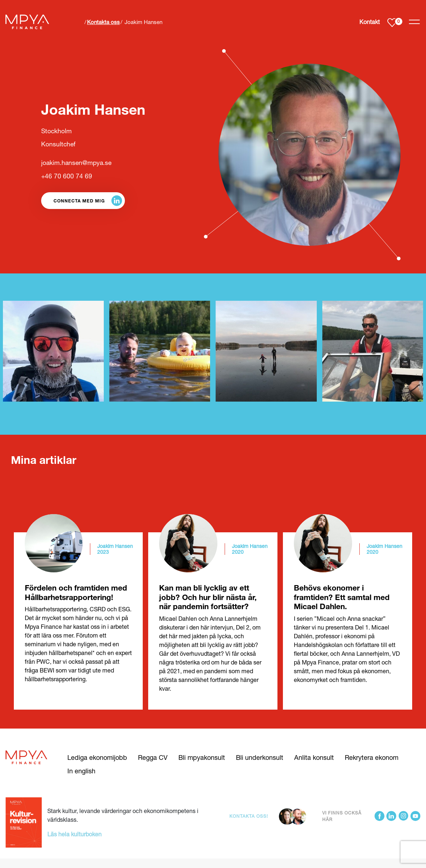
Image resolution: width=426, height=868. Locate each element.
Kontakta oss (103, 22)
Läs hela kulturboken (74, 834)
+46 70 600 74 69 (67, 176)
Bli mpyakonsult (202, 757)
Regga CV (153, 757)
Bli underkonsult (260, 757)
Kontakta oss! (249, 816)
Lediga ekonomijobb (97, 757)
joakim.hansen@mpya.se (76, 163)
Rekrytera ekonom (372, 757)
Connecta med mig (79, 201)
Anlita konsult (314, 757)
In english (81, 771)
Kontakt (370, 22)
